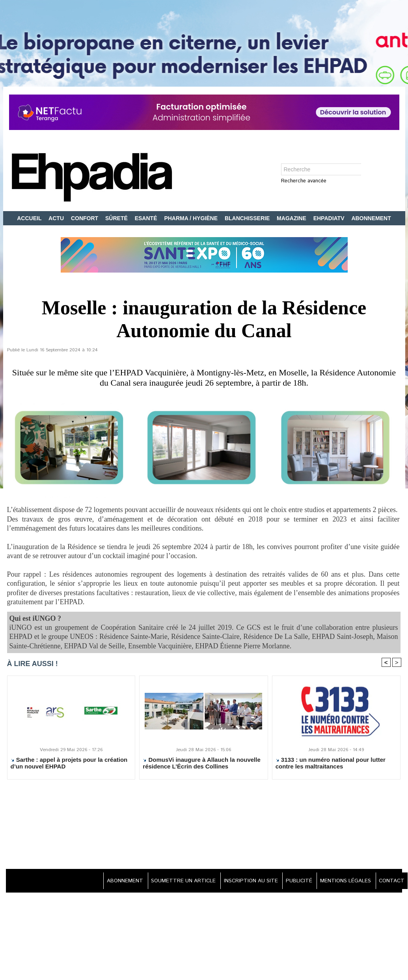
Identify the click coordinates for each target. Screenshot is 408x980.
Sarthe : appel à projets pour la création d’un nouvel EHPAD (69, 764)
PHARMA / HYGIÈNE (192, 218)
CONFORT (85, 218)
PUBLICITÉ (292, 882)
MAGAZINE (292, 218)
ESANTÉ (147, 218)
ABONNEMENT (371, 218)
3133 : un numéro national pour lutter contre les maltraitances (331, 764)
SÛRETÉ (117, 218)
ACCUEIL (30, 218)
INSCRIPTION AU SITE (241, 882)
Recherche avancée (304, 181)
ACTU (57, 218)
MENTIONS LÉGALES (342, 882)
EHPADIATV (330, 218)
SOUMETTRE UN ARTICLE (170, 882)
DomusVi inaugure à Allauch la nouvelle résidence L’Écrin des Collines (201, 764)
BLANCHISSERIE (248, 218)
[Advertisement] (204, 826)
